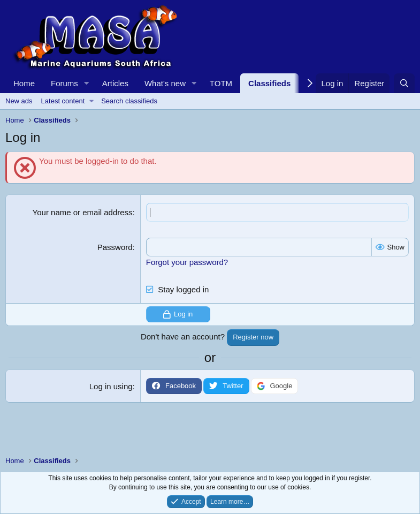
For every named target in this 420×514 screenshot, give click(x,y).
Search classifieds (129, 101)
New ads (19, 101)
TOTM (221, 83)
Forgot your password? (187, 262)
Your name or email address (83, 212)
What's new (165, 83)
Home (24, 83)
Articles (115, 83)
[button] (87, 83)
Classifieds (269, 83)
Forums (64, 83)
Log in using (111, 386)
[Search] (404, 83)
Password (115, 247)
